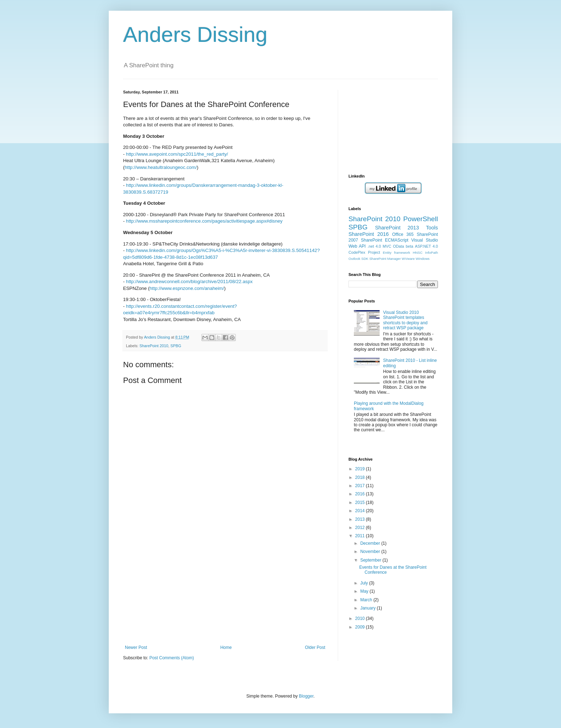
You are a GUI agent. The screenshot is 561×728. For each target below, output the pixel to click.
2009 (361, 627)
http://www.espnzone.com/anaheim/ (187, 288)
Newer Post (136, 647)
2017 (361, 486)
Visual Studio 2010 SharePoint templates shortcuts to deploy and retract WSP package (405, 320)
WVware (408, 259)
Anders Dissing (195, 35)
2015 (361, 503)
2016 (361, 494)
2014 (361, 511)
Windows (423, 259)
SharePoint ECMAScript (385, 240)
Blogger (306, 696)
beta (409, 246)
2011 (361, 536)
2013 (361, 519)
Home (226, 647)
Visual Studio (425, 240)
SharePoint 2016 (369, 234)
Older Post (315, 647)
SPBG (176, 346)
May (365, 591)
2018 (361, 477)
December (371, 543)
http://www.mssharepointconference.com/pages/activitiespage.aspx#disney (204, 221)
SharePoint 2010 (154, 346)
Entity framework (396, 253)
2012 (361, 528)
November (371, 552)
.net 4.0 (374, 246)
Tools (432, 228)
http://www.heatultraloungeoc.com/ (161, 167)
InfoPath (431, 253)
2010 (361, 618)
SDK (365, 259)
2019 (361, 469)
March (367, 600)
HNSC (418, 253)
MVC (387, 246)
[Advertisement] (225, 591)
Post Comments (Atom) (172, 658)
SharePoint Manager (385, 259)
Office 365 (403, 234)
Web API (357, 246)
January (369, 608)
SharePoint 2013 (397, 228)
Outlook (354, 259)
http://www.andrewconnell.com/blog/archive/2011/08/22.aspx (189, 282)
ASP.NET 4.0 (426, 246)
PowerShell (421, 219)
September (371, 560)
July (365, 583)
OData (398, 246)
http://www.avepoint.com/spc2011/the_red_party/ (177, 154)
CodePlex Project (364, 252)
